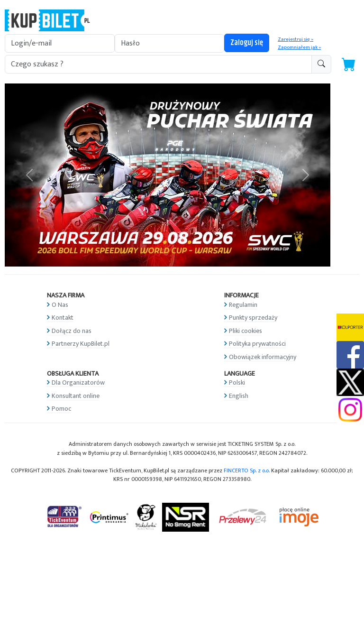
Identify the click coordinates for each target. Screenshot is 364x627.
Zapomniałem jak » (299, 47)
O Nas (60, 305)
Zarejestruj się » (296, 39)
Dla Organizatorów (78, 383)
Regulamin (243, 305)
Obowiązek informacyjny (263, 357)
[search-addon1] (158, 64)
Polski (237, 383)
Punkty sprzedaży (253, 318)
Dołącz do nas (72, 331)
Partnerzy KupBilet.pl (81, 344)
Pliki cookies (246, 331)
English (239, 396)
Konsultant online (76, 396)
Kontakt (63, 318)
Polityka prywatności (257, 344)
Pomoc (61, 409)
